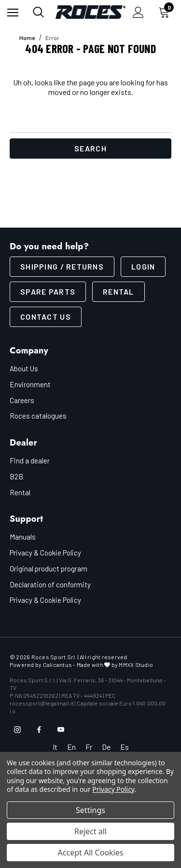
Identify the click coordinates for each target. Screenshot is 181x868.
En (71, 747)
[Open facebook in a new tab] (39, 730)
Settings (90, 810)
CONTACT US (46, 317)
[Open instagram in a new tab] (17, 730)
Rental (118, 292)
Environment (30, 384)
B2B (16, 476)
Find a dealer (30, 461)
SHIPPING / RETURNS (62, 266)
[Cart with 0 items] (166, 12)
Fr (89, 747)
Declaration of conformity (50, 584)
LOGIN (143, 266)
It (55, 747)
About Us (24, 368)
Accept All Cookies (91, 853)
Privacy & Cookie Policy (45, 553)
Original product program (49, 569)
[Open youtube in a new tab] (61, 730)
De (106, 747)
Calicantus (57, 665)
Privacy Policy (113, 789)
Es (125, 747)
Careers (22, 400)
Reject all (90, 831)
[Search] (38, 12)
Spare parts (48, 292)
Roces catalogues (38, 416)
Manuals (23, 537)
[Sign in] (138, 12)
